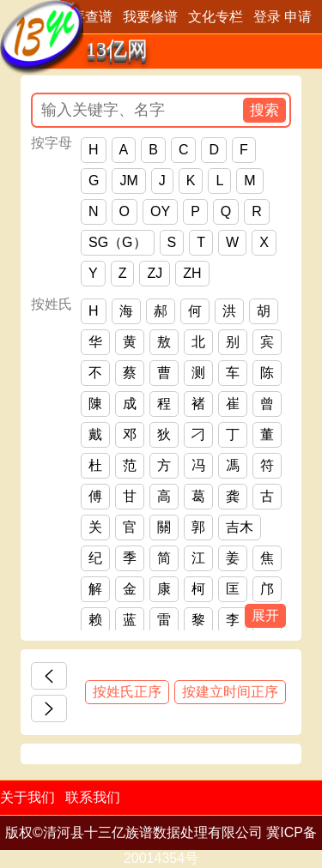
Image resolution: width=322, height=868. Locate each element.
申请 (298, 17)
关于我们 (27, 797)
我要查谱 (85, 17)
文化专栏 (216, 17)
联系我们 (93, 797)
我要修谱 (150, 17)
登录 (267, 17)
